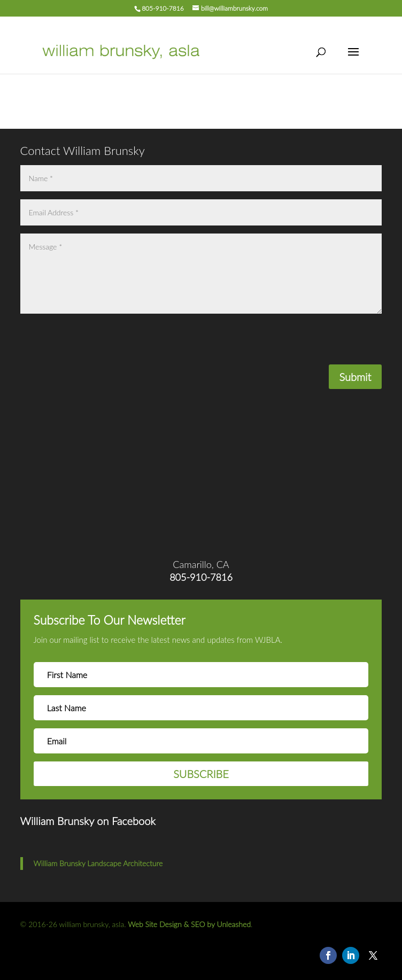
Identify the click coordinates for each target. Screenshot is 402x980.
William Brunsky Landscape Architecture (98, 863)
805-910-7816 (163, 8)
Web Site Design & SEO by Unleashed (189, 924)
